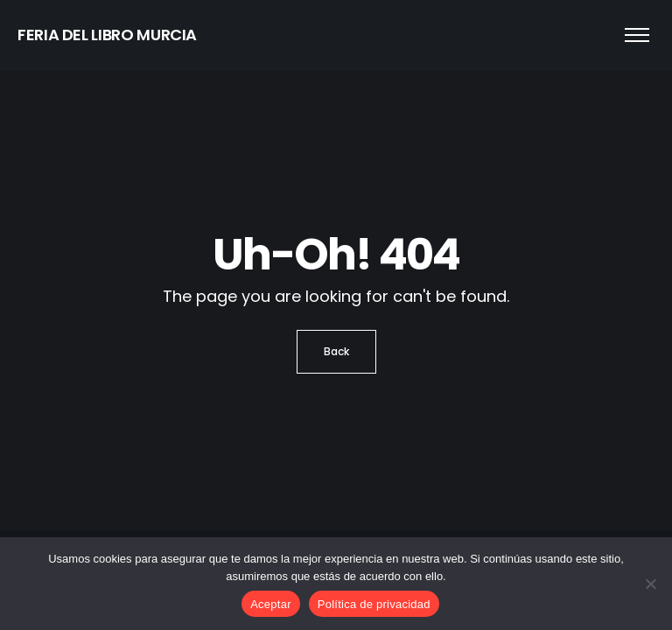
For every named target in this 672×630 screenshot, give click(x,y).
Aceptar (271, 604)
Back (336, 351)
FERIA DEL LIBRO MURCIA (107, 35)
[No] (650, 584)
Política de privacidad (374, 604)
